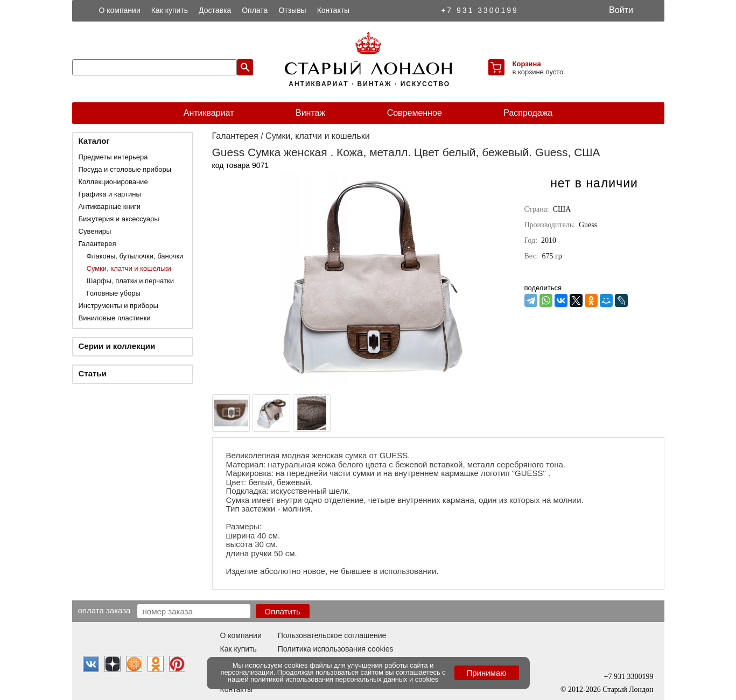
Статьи (93, 373)
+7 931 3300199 (480, 10)
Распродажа (528, 113)
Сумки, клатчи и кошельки (129, 268)
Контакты (333, 10)
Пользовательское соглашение (332, 635)
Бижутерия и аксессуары (119, 219)
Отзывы (292, 10)
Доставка (215, 10)
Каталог (94, 141)
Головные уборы (114, 293)
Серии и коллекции (117, 346)
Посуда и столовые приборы (125, 169)
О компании (120, 10)
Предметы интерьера (113, 157)
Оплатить (282, 611)
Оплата (255, 10)
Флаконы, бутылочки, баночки (135, 256)
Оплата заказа (104, 610)
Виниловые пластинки (115, 318)
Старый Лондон (628, 689)
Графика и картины (110, 194)
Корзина (527, 64)
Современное (415, 113)
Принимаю (486, 673)
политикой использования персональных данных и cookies (344, 679)
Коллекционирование (113, 182)
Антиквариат (209, 113)
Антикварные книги (110, 206)
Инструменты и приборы (118, 306)
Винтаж (310, 113)
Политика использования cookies (336, 649)
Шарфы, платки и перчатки (130, 281)
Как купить (170, 10)
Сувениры (95, 231)
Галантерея (97, 244)
